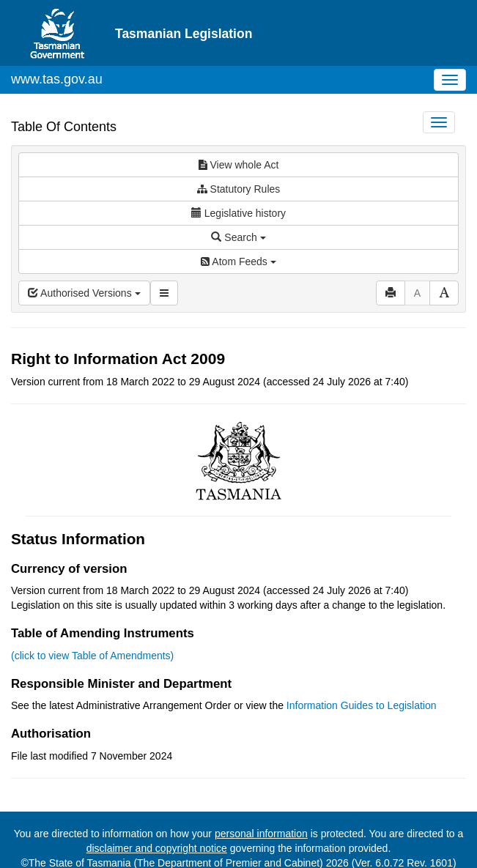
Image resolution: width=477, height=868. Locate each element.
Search (238, 237)
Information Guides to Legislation (362, 705)
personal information (261, 834)
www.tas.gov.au (57, 79)
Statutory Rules (239, 189)
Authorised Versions (84, 293)
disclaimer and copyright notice (157, 848)
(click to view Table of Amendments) (92, 656)
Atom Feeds (238, 261)
